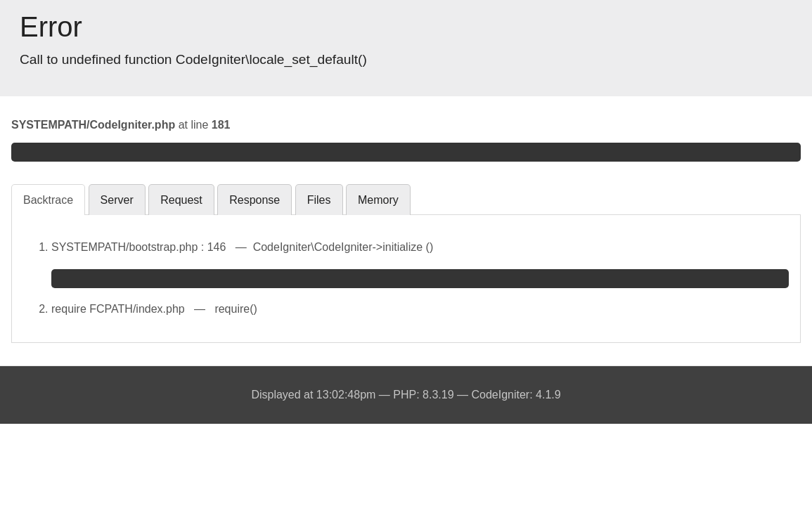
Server (117, 200)
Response (254, 200)
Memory (378, 200)
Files (319, 200)
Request (181, 200)
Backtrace (48, 200)
